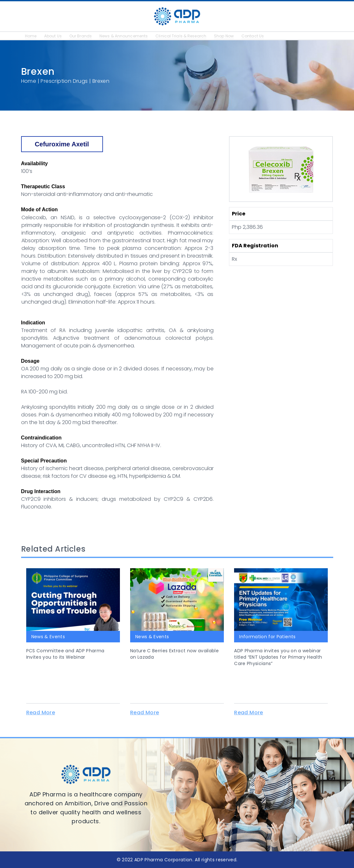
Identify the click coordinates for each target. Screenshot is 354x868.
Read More (41, 713)
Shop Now (233, 36)
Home (31, 36)
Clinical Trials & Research (188, 36)
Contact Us (263, 36)
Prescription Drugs (64, 81)
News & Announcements (128, 36)
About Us (54, 36)
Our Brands (83, 36)
